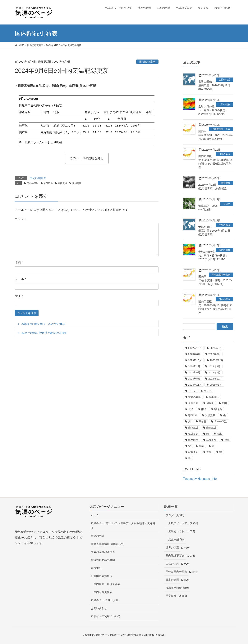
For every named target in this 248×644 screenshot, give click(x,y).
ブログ (227, 204)
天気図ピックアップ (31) (183, 523)
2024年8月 (194, 379)
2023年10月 (195, 360)
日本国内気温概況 (102, 576)
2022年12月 (195, 348)
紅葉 (201, 446)
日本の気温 (33, 183)
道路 (209, 452)
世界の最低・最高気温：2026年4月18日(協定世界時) (214, 85)
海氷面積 (193, 440)
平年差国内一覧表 (221, 129)
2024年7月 (214, 373)
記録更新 (77, 183)
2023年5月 (216, 348)
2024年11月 (195, 385)
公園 (224, 403)
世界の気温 (224, 80)
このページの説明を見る (87, 158)
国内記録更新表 (147, 62)
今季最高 (193, 403)
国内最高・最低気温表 (107, 584)
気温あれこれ (176, 531)
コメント (21, 219)
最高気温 (62, 183)
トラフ (192, 391)
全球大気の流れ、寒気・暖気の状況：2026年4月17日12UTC (213, 255)
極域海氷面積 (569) (177, 588)
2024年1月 (194, 366)
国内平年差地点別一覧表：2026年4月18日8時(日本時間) (216, 280)
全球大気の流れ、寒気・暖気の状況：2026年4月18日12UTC (213, 110)
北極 (191, 409)
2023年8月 (214, 354)
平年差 (202, 422)
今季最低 (214, 397)
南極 (204, 409)
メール (20, 279)
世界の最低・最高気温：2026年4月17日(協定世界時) (214, 231)
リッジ (207, 391)
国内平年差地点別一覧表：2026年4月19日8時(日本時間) (216, 135)
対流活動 (210, 415)
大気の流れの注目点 (103, 552)
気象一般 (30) (176, 540)
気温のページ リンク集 (105, 600)
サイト (19, 296)
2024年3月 (214, 366)
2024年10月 (215, 379)
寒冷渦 (218, 409)
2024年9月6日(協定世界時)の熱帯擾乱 (44, 333)
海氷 (219, 434)
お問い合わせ (99, 608)
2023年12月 (216, 360)
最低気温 (48, 183)
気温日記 (193, 434)
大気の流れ (224, 104)
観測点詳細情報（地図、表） (108, 544)
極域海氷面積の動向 (103, 560)
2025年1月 (216, 385)
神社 (227, 440)
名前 (19, 262)
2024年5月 (194, 373)
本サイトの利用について (106, 616)
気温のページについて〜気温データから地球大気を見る (123, 525)
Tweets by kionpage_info (200, 479)
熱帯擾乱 (226, 183)
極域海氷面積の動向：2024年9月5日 (43, 324)
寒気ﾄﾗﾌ (193, 415)
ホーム (95, 515)
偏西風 (210, 403)
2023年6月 (194, 354)
